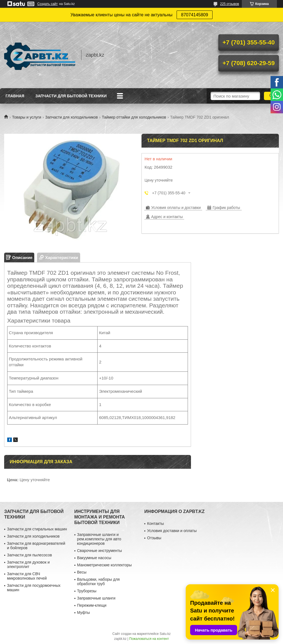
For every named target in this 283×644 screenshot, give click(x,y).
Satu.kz (165, 634)
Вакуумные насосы (94, 558)
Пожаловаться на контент (149, 639)
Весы (82, 572)
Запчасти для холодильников (72, 117)
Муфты (83, 612)
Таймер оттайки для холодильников (134, 117)
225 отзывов (230, 4)
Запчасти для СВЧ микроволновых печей (27, 576)
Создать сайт (48, 4)
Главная (15, 96)
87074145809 (195, 15)
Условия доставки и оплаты (172, 531)
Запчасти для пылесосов (29, 555)
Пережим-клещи (92, 605)
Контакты (155, 523)
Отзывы (154, 538)
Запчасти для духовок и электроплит (28, 564)
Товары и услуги (27, 117)
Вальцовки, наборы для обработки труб (98, 582)
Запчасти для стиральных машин (37, 529)
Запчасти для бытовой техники (71, 96)
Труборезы (87, 591)
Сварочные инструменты (99, 551)
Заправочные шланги (96, 598)
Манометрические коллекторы (104, 565)
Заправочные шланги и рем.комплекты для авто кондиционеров (99, 539)
